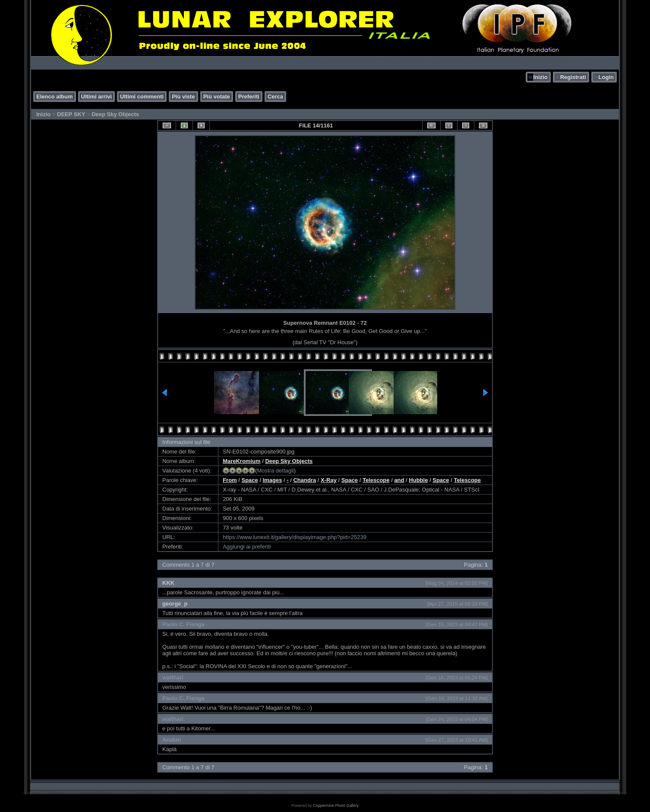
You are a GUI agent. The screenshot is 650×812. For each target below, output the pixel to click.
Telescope (376, 480)
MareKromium (241, 461)
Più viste (183, 97)
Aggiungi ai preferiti (247, 547)
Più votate (217, 97)
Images (273, 480)
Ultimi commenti (142, 97)
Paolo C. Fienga (183, 624)
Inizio (540, 77)
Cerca (275, 97)
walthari (173, 677)
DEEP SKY (71, 114)
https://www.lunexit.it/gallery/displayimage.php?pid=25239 (295, 537)
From (230, 480)
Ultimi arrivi (97, 97)
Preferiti (249, 97)
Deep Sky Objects (115, 114)
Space (249, 480)
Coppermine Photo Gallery (336, 806)
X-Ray (329, 480)
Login (606, 77)
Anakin (172, 740)
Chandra (304, 480)
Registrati (573, 77)
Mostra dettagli (275, 471)
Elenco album (55, 97)
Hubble (418, 480)
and (399, 480)
